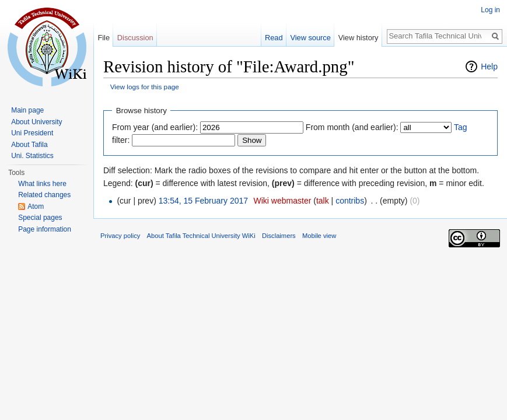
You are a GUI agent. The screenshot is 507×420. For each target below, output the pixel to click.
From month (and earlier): (352, 127)
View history (359, 38)
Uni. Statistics (32, 156)
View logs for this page (145, 87)
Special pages (40, 218)
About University (36, 122)
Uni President (32, 133)
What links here (42, 184)
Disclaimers (279, 236)
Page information (45, 229)
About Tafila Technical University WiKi (201, 236)
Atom (36, 206)
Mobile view (319, 236)
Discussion (135, 38)
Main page (27, 110)
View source (310, 38)
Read (274, 38)
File (104, 38)
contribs (350, 201)
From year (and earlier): (155, 127)
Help (489, 66)
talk (323, 201)
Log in (490, 10)
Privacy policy (120, 236)
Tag (461, 127)
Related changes (44, 195)
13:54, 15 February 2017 (203, 201)
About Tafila (29, 145)
